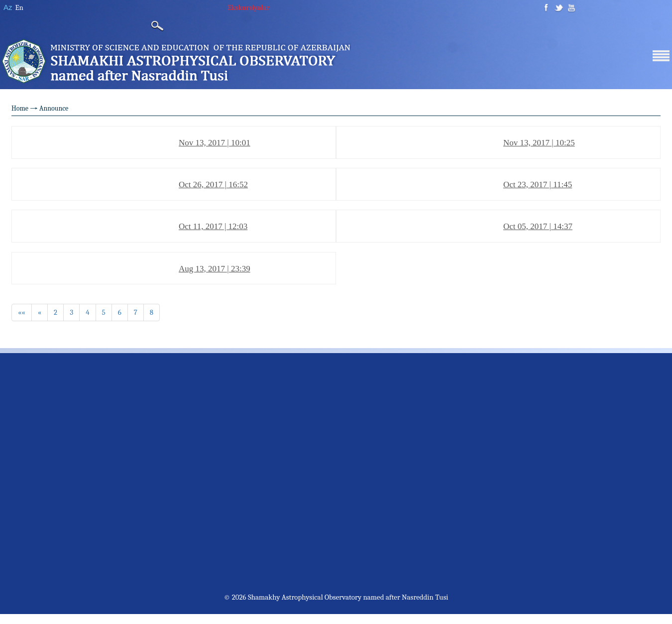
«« (22, 312)
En (19, 7)
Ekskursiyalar (248, 7)
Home (20, 108)
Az (8, 7)
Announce (54, 108)
